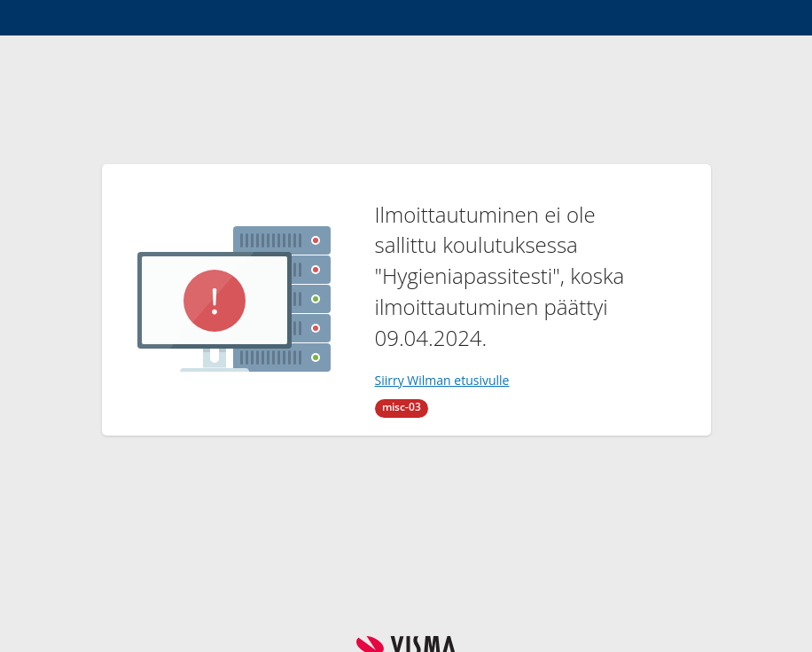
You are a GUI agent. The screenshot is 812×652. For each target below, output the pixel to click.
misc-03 (402, 407)
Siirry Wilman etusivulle (442, 380)
